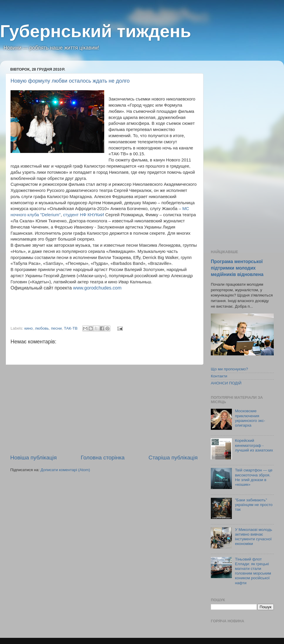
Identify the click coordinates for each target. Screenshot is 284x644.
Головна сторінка (103, 458)
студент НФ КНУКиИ (83, 215)
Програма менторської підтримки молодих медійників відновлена (237, 268)
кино (28, 328)
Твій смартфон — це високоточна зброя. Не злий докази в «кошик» (254, 477)
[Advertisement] (104, 409)
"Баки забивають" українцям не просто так (254, 505)
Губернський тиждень (96, 31)
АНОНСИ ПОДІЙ (226, 383)
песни (56, 328)
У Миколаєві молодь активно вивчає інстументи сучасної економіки (253, 537)
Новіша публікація (34, 458)
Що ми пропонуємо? (229, 369)
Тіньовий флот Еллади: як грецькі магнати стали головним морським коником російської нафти (253, 571)
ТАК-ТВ (71, 328)
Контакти (219, 376)
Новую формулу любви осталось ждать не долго (70, 81)
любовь (42, 328)
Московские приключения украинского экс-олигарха (250, 418)
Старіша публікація (173, 458)
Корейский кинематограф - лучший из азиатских (254, 445)
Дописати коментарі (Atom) (65, 470)
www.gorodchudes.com (97, 288)
